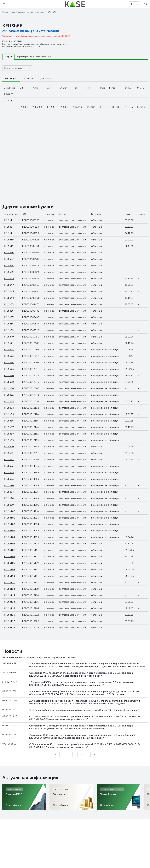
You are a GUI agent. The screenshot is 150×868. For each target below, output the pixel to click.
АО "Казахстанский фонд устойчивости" (31, 31)
